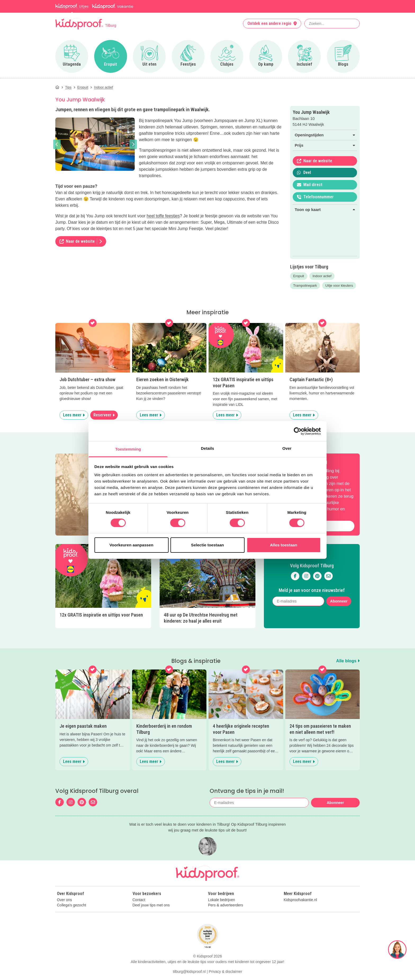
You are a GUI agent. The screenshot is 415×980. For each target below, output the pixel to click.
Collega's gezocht (71, 905)
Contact (139, 900)
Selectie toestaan (207, 545)
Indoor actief (322, 276)
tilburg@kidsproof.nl (189, 972)
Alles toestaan (284, 545)
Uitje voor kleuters (339, 286)
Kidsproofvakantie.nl (300, 900)
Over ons (64, 900)
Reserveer (104, 415)
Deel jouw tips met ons (151, 905)
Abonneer (339, 601)
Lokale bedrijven (222, 900)
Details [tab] (207, 448)
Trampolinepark (305, 286)
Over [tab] (287, 448)
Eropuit (299, 276)
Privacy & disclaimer (225, 972)
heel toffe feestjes (163, 216)
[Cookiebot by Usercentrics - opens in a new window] (298, 431)
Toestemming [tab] (128, 449)
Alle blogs (348, 661)
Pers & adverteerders (225, 905)
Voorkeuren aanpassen (132, 545)
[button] (57, 144)
